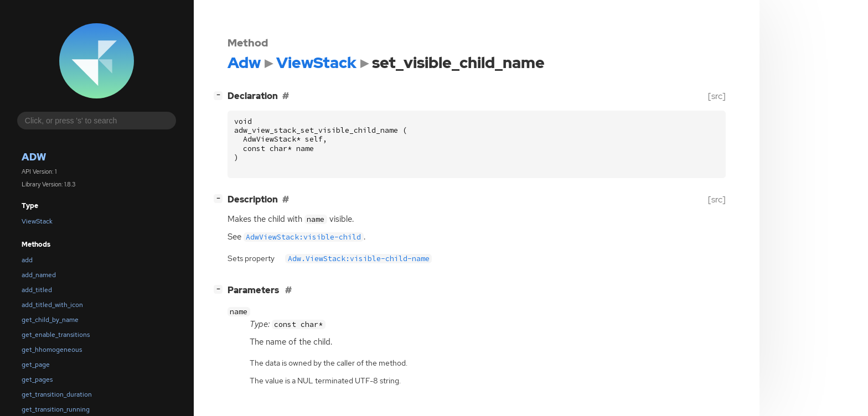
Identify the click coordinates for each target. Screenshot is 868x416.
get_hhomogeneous (52, 350)
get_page (36, 365)
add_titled (37, 290)
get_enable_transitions (56, 335)
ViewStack (37, 221)
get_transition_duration (57, 394)
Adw (34, 157)
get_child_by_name (50, 320)
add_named (39, 275)
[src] (717, 96)
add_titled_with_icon (52, 305)
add (27, 260)
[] (220, 95)
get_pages (37, 379)
